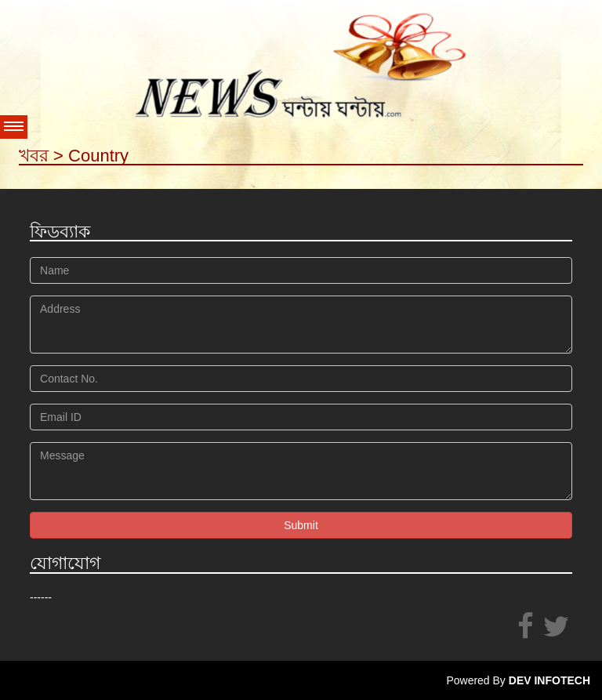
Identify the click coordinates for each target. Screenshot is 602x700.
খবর (34, 156)
